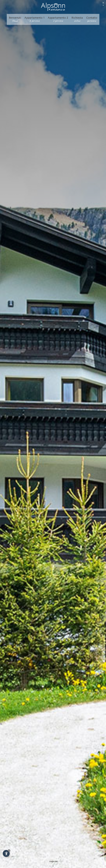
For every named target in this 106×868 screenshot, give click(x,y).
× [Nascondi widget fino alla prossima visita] (9, 850)
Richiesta (77, 19)
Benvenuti (15, 19)
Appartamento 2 (58, 19)
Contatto (92, 19)
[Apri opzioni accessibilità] (6, 853)
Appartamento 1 (34, 19)
